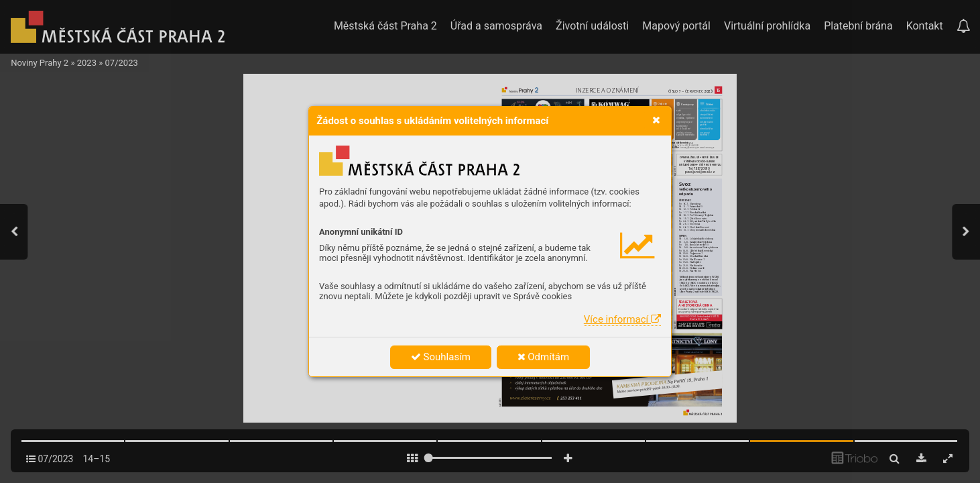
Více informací (622, 319)
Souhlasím (441, 357)
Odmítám (544, 357)
